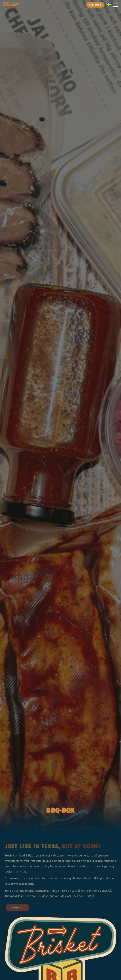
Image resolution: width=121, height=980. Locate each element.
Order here (17, 908)
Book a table (95, 5)
